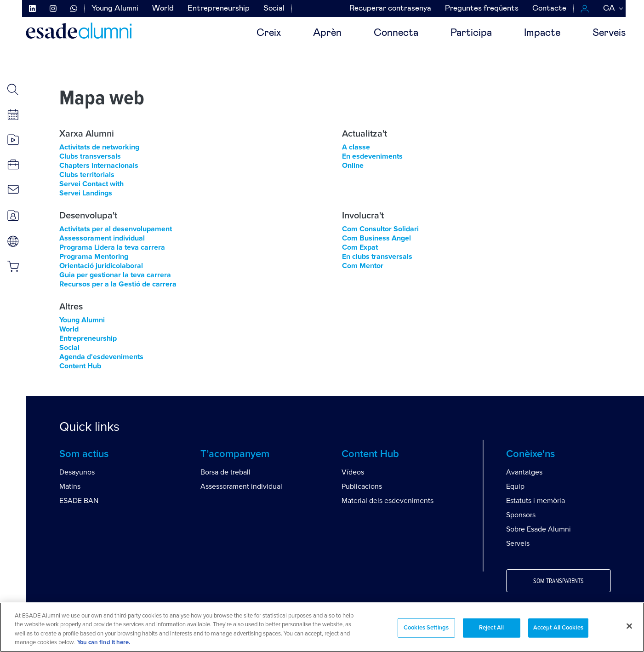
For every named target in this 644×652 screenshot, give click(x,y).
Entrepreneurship (219, 9)
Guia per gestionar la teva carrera (115, 275)
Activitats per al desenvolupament (116, 229)
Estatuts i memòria (536, 501)
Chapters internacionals (99, 166)
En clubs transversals (377, 257)
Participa (471, 33)
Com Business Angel (376, 238)
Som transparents (559, 581)
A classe (356, 147)
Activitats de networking (99, 147)
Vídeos (353, 472)
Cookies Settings (426, 628)
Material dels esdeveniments (388, 501)
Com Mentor (363, 266)
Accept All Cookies (558, 628)
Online (353, 166)
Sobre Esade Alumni (539, 529)
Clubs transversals (90, 156)
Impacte (542, 33)
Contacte (549, 9)
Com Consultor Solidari (380, 229)
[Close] (629, 626)
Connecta (396, 33)
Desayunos (77, 472)
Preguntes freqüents (482, 9)
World (163, 9)
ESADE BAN (79, 501)
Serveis (609, 33)
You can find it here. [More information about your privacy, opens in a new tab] (104, 643)
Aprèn (327, 33)
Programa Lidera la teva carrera (112, 247)
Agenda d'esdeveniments (101, 357)
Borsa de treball (225, 472)
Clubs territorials (87, 175)
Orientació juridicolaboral (101, 266)
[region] (322, 627)
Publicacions (362, 486)
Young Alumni (115, 9)
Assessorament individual (102, 238)
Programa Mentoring (94, 257)
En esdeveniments (372, 156)
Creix (269, 33)
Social (274, 9)
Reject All (491, 628)
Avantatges (524, 472)
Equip (515, 486)
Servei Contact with (91, 184)
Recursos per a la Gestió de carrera (118, 284)
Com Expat (360, 247)
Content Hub (80, 366)
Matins (70, 486)
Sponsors (521, 515)
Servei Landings (86, 193)
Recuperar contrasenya (390, 9)
